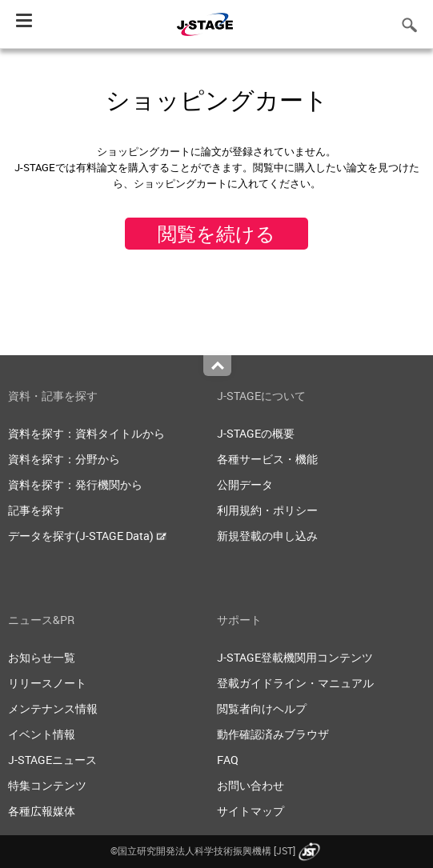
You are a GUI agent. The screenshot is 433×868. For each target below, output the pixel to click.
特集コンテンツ (47, 785)
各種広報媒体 (42, 811)
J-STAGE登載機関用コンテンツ (295, 657)
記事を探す (36, 510)
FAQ (228, 760)
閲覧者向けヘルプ (262, 708)
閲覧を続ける (216, 234)
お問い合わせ (251, 785)
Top (217, 366)
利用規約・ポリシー (267, 510)
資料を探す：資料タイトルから (86, 433)
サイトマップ (251, 811)
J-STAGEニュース (52, 760)
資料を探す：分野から (64, 459)
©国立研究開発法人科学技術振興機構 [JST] (217, 850)
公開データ (245, 484)
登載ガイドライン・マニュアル (295, 683)
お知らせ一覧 (42, 657)
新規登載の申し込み (267, 536)
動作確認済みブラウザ (273, 734)
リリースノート (47, 683)
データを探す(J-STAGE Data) (87, 536)
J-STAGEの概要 (256, 433)
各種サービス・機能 (267, 459)
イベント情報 (42, 734)
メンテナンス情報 (53, 708)
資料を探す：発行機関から (75, 484)
